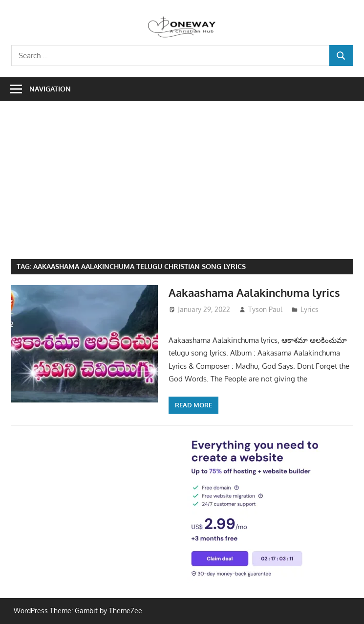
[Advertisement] (188, 186)
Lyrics (310, 309)
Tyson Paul (265, 309)
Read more (193, 405)
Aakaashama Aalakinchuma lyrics (254, 292)
